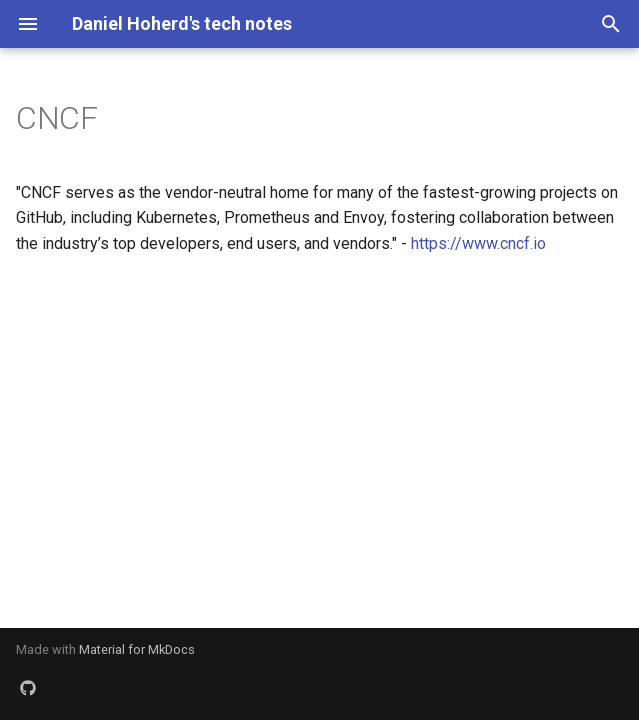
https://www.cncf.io (478, 243)
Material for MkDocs (137, 649)
